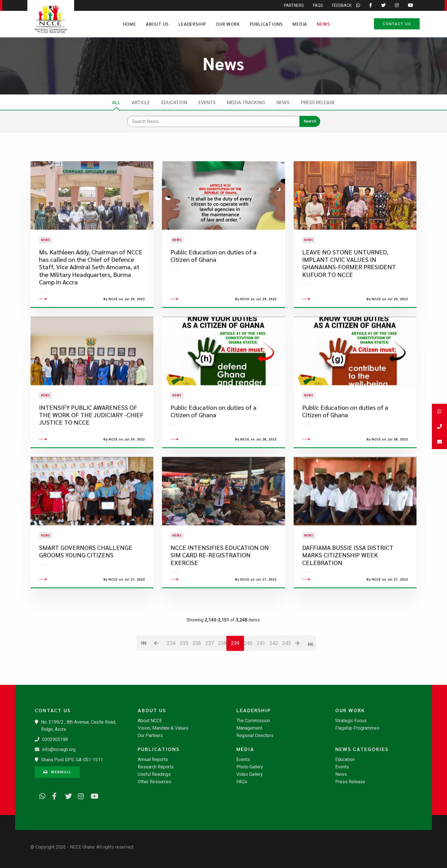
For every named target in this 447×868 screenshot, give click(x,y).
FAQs (242, 782)
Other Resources (155, 782)
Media (300, 24)
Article (141, 102)
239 (235, 676)
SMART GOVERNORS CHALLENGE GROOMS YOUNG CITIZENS (86, 584)
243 (286, 676)
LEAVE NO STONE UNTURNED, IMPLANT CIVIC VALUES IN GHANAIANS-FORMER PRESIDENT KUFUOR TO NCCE (349, 279)
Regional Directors (255, 736)
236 (197, 676)
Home (130, 24)
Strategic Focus (351, 721)
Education (174, 102)
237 (209, 676)
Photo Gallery (250, 767)
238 (222, 676)
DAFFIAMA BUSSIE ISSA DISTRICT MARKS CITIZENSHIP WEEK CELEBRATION (348, 588)
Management (249, 728)
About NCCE (150, 721)
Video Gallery (250, 774)
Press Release (318, 102)
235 (184, 676)
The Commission (253, 721)
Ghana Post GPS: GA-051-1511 (72, 760)
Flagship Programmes (357, 728)
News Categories (362, 749)
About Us (157, 24)
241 (261, 676)
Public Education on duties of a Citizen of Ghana (214, 272)
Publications (266, 24)
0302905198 (55, 739)
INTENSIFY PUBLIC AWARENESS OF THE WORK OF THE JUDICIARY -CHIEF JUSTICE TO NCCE (91, 447)
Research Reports (156, 767)
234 (171, 676)
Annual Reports (153, 760)
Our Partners (150, 736)
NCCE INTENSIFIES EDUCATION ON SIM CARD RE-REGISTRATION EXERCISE (220, 588)
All (116, 102)
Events (207, 102)
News (323, 24)
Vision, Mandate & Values (163, 728)
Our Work (228, 24)
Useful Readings (154, 774)
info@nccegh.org (59, 749)
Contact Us (397, 24)
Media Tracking (246, 102)
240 (248, 676)
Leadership (192, 24)
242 (274, 676)
